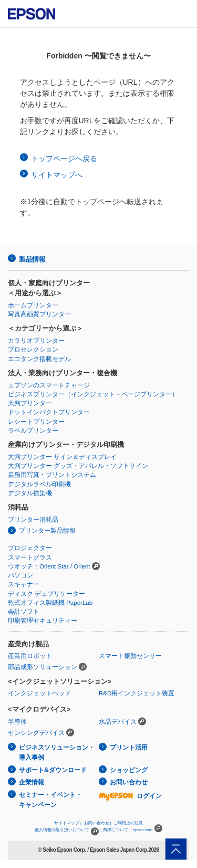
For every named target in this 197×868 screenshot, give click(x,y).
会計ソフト (24, 612)
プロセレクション (33, 350)
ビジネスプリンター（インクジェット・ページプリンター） (93, 394)
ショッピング (129, 770)
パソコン (20, 575)
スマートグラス (30, 557)
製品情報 (32, 259)
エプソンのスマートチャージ (49, 385)
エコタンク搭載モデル (39, 359)
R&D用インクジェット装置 (137, 693)
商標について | (117, 830)
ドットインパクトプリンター (49, 412)
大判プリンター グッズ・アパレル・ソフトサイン (78, 466)
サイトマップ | (68, 823)
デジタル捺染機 (30, 493)
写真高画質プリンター (39, 314)
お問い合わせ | (98, 823)
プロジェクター (30, 548)
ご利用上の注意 (128, 823)
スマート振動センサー (130, 656)
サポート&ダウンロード (53, 770)
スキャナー (24, 584)
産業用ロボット (30, 656)
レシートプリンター (36, 422)
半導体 (17, 722)
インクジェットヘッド (39, 693)
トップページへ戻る (64, 158)
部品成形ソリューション (43, 667)
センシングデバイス (36, 733)
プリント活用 (129, 747)
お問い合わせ (129, 782)
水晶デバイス (118, 722)
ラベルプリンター (33, 431)
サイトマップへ (57, 175)
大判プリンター (30, 403)
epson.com (143, 830)
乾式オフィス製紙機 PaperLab (50, 603)
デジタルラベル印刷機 (39, 484)
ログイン (130, 796)
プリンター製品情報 (47, 531)
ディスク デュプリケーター (46, 594)
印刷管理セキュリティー (43, 621)
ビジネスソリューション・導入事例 (57, 752)
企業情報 (32, 782)
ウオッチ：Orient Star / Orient (49, 566)
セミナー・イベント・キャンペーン (50, 800)
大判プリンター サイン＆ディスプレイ (62, 457)
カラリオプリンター (36, 341)
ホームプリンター (33, 305)
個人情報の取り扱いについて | (68, 830)
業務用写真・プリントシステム (52, 475)
